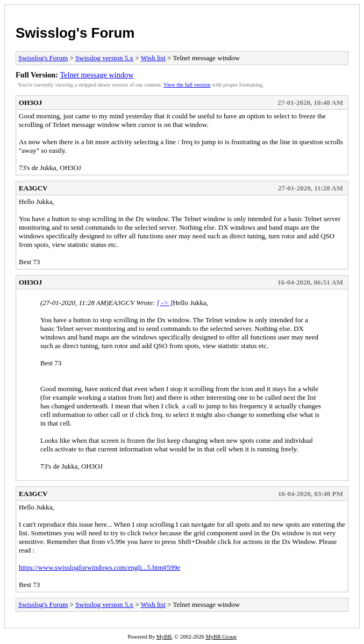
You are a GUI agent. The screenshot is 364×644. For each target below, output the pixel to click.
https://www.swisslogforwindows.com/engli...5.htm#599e (99, 567)
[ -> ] (165, 303)
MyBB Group (221, 637)
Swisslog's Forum (75, 33)
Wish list (153, 58)
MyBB (164, 637)
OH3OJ (30, 102)
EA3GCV (33, 188)
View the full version (187, 85)
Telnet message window (97, 75)
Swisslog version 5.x (104, 58)
